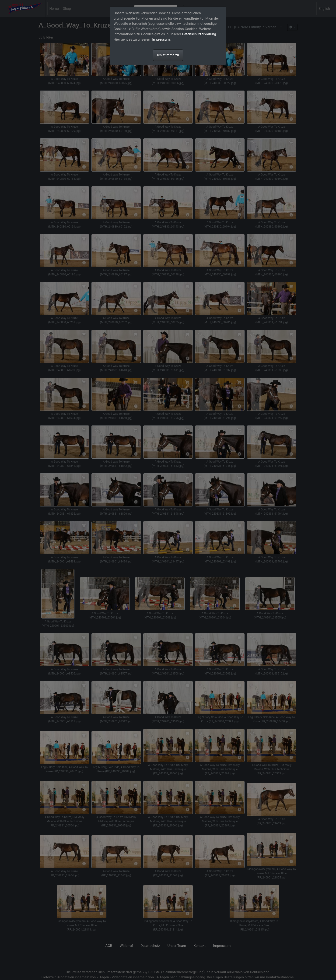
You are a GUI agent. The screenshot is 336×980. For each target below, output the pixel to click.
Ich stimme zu (168, 55)
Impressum (161, 39)
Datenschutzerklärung (199, 34)
